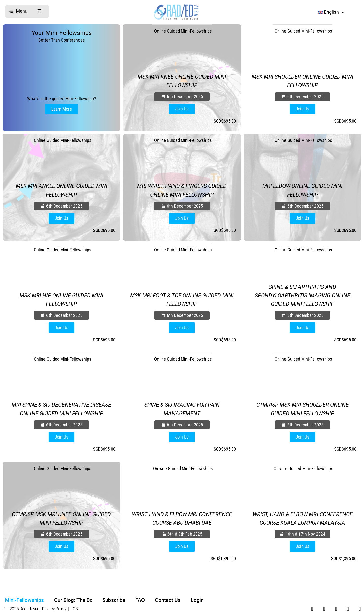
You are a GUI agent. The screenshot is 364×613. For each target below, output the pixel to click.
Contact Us (168, 600)
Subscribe (114, 600)
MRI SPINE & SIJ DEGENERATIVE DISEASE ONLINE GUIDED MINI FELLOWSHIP (61, 405)
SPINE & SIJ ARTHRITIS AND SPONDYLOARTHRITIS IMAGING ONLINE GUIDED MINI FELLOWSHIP (302, 295)
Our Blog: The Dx (73, 600)
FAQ (140, 600)
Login (197, 600)
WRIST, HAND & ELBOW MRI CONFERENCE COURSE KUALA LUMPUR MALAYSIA (302, 514)
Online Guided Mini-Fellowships (183, 31)
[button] (25, 11)
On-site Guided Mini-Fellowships (183, 469)
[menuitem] (331, 12)
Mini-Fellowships (25, 600)
